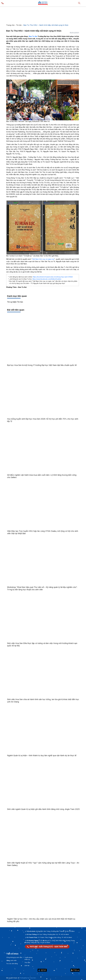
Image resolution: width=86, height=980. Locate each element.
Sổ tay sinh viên (11, 960)
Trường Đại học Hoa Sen (28, 978)
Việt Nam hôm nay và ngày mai (43, 259)
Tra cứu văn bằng (12, 964)
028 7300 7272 (46, 947)
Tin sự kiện (12, 302)
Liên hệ (27, 965)
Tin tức (19, 25)
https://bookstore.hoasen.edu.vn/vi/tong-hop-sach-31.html (53, 277)
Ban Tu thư (33, 36)
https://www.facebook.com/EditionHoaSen (47, 279)
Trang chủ (10, 25)
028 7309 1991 (61, 947)
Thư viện (27, 962)
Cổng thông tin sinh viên (14, 957)
